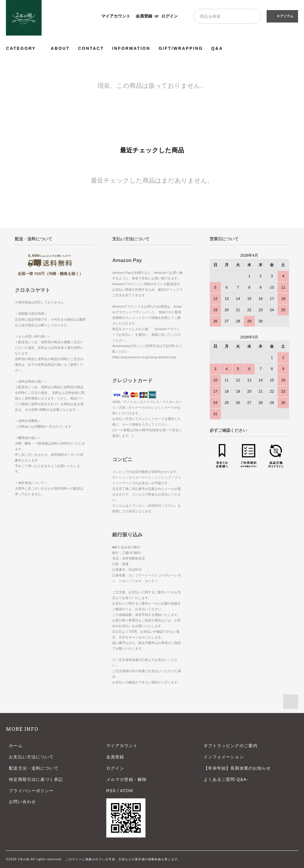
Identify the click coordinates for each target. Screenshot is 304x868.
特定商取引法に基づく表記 (36, 779)
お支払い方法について (31, 757)
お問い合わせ (22, 802)
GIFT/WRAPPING (181, 48)
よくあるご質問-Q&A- (226, 779)
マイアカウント (116, 16)
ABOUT (60, 48)
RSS (111, 791)
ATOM (126, 791)
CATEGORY (24, 48)
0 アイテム (282, 16)
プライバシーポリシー (31, 791)
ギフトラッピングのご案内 (231, 746)
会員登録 (144, 16)
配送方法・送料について (34, 768)
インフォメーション (224, 757)
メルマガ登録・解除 (126, 779)
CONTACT (91, 48)
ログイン (170, 16)
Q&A (217, 48)
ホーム (16, 746)
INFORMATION (131, 48)
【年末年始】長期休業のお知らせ (237, 768)
